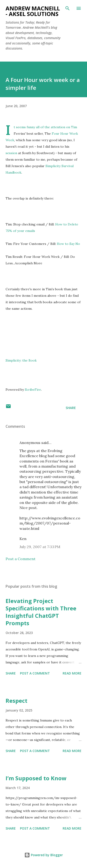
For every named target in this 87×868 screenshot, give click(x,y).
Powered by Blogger (44, 855)
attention (58, 127)
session (12, 153)
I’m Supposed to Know (36, 778)
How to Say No (68, 244)
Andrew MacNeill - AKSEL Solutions (33, 11)
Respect (16, 701)
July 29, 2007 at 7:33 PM (40, 547)
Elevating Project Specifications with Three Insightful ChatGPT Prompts (41, 612)
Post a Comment (21, 559)
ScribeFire (33, 390)
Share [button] (71, 408)
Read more (72, 673)
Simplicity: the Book (21, 360)
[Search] (68, 8)
